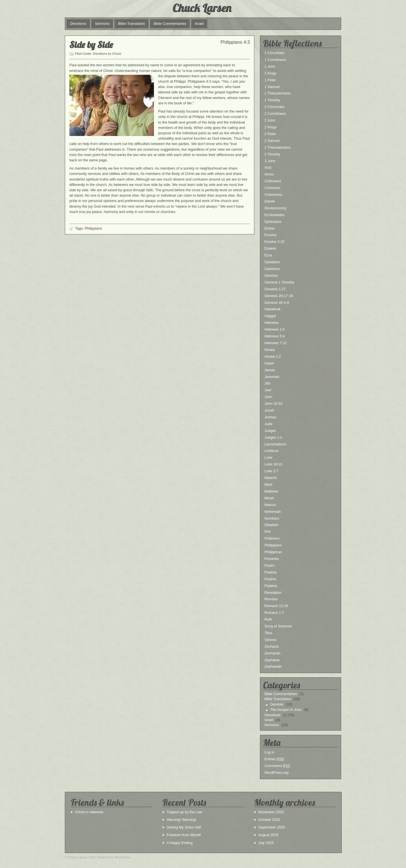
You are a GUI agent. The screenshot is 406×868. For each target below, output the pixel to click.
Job (267, 383)
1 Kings (271, 73)
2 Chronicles (274, 107)
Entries (274, 759)
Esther (270, 228)
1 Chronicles (274, 53)
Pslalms (271, 586)
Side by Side (91, 45)
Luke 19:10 (273, 464)
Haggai (270, 316)
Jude (268, 424)
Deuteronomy (275, 208)
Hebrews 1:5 (275, 329)
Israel (199, 24)
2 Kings (271, 127)
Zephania (272, 660)
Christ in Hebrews (89, 812)
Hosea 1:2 (273, 356)
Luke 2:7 (271, 471)
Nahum (270, 505)
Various (270, 640)
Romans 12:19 (276, 606)
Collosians (273, 181)
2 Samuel (272, 141)
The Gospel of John (286, 710)
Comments (277, 766)
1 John (270, 66)
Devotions (78, 24)
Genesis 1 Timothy (279, 282)
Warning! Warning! (181, 820)
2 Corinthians (275, 114)
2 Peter (270, 134)
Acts (268, 167)
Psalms (270, 579)
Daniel (270, 201)
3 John (270, 161)
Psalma (271, 572)
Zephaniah (273, 666)
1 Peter (270, 80)
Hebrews (272, 323)
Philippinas (273, 552)
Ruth (268, 619)
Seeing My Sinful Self (184, 827)
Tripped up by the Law (184, 812)
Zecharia (272, 646)
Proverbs (272, 559)
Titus (268, 633)
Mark (268, 484)
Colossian (272, 188)
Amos (269, 174)
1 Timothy (272, 100)
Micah (269, 498)
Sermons (102, 24)
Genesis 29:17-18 (279, 296)
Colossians (273, 195)
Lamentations (275, 444)
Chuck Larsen (202, 8)
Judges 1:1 (273, 437)
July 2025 (266, 843)
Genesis (271, 275)
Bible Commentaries (170, 24)
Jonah (269, 410)
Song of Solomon (278, 626)
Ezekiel (270, 248)
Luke (268, 457)
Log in (269, 752)
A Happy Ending (180, 843)
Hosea (270, 350)
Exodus (271, 235)
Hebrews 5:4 (275, 336)
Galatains (272, 262)
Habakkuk (272, 309)
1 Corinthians (275, 60)
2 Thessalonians (278, 147)
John (268, 397)
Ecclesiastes (274, 215)
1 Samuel (272, 87)
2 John (270, 120)
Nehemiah (273, 512)
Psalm (270, 565)
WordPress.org (276, 773)
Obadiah (271, 525)
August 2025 (268, 835)
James (270, 370)
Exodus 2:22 (274, 242)
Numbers (272, 518)
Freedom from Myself (184, 835)
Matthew (271, 491)
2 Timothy (272, 154)
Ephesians (273, 222)
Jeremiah (272, 377)
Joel (268, 390)
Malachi (271, 478)
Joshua (270, 417)
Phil (267, 532)
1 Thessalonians (278, 93)
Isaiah (269, 363)
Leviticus (272, 451)
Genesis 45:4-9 (277, 303)
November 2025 (271, 812)
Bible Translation (132, 24)
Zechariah (272, 653)
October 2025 (269, 820)
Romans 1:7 (274, 613)
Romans (271, 599)
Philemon (272, 538)
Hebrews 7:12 (276, 343)
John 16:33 (273, 404)
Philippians (93, 228)
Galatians (272, 269)
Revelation (273, 593)
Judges (270, 431)
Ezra (268, 255)
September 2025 (272, 827)
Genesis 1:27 (275, 289)
